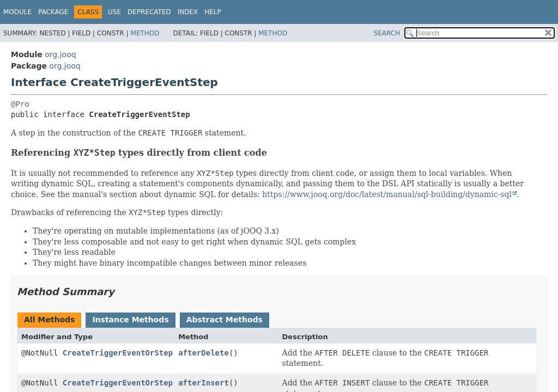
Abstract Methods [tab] (225, 320)
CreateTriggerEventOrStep (118, 353)
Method (145, 33)
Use (114, 12)
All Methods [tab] (49, 320)
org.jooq (60, 54)
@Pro (20, 104)
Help (213, 12)
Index (188, 12)
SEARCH (387, 33)
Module (17, 12)
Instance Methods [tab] (130, 320)
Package (53, 12)
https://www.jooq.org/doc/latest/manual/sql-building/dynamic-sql (387, 194)
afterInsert (204, 383)
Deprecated (149, 12)
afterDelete (204, 353)
